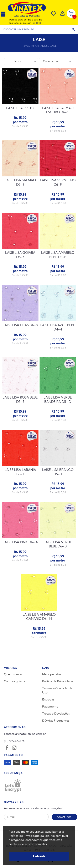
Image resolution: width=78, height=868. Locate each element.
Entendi (39, 856)
